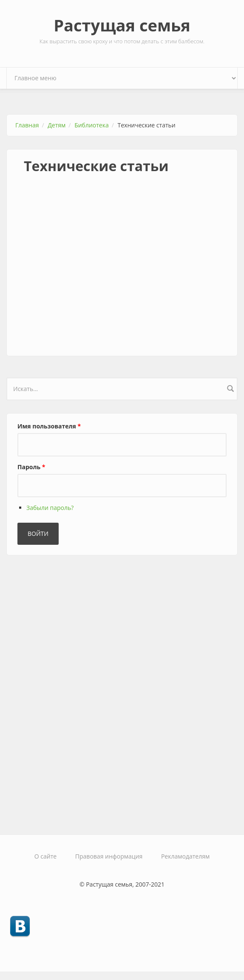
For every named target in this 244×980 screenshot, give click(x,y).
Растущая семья (122, 25)
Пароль (31, 467)
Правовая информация (109, 856)
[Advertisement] (122, 275)
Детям (57, 125)
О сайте (45, 856)
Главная (27, 125)
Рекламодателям (185, 856)
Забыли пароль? (50, 508)
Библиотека (92, 125)
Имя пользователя (49, 426)
